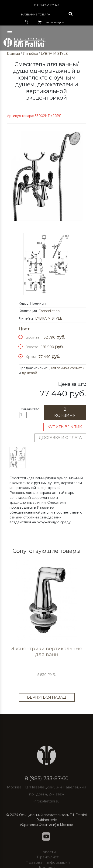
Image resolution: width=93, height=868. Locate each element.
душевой (29, 373)
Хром (31, 357)
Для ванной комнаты (67, 368)
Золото (32, 347)
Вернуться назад (47, 697)
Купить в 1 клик (65, 427)
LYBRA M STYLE (54, 54)
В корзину (65, 412)
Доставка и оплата (60, 438)
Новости (48, 861)
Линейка (30, 54)
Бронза (33, 337)
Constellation (49, 311)
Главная (13, 54)
